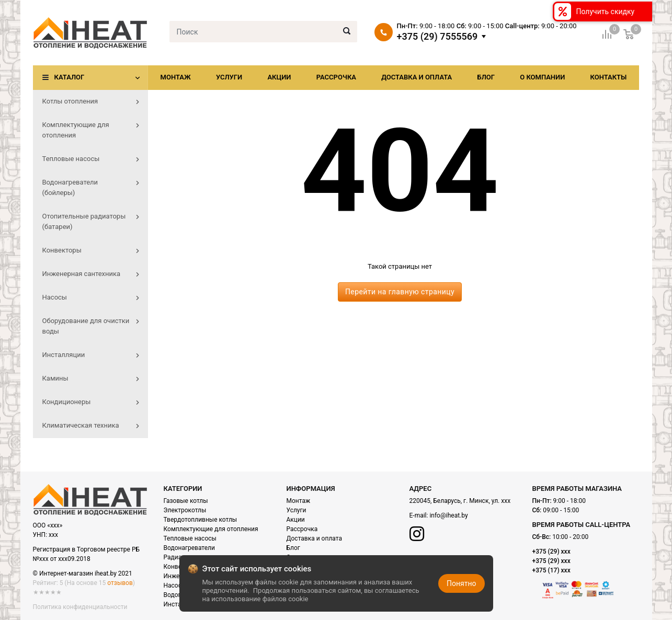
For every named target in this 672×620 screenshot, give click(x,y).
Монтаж (176, 77)
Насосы (175, 585)
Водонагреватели (189, 548)
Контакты (608, 77)
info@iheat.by (448, 515)
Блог (486, 77)
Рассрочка (336, 77)
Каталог (70, 77)
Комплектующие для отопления (211, 529)
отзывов (120, 583)
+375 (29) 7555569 (437, 37)
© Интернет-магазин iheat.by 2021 (83, 573)
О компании (542, 77)
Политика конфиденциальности (80, 607)
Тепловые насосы (190, 538)
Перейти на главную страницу (400, 292)
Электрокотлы (185, 510)
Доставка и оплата (417, 77)
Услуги (229, 77)
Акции (279, 77)
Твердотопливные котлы (201, 520)
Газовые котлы (186, 501)
